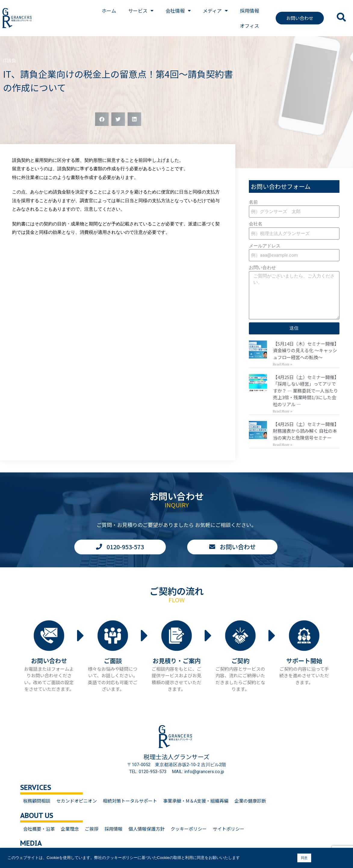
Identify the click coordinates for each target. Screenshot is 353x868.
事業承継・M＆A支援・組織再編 (196, 801)
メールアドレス (265, 246)
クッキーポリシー (189, 829)
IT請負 (9, 61)
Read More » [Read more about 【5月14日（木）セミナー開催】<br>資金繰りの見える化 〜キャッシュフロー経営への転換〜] (283, 364)
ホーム (109, 11)
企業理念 (70, 829)
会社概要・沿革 (39, 829)
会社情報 (178, 11)
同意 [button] (304, 858)
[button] (102, 119)
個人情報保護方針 (147, 829)
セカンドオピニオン (77, 801)
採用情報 (249, 11)
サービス (141, 11)
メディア (215, 11)
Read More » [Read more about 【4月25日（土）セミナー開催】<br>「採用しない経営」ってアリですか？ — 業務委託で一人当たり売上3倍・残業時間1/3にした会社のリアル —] (283, 411)
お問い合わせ (262, 268)
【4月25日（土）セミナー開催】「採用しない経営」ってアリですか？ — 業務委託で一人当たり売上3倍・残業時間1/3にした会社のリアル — (306, 391)
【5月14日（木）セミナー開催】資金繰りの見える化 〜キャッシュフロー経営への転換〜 (306, 350)
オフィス (249, 26)
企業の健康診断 (250, 801)
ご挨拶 (92, 829)
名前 (253, 202)
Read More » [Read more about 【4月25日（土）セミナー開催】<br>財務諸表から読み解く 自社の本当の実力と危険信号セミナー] (283, 445)
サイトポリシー (229, 829)
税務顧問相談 (37, 801)
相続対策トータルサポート (130, 801)
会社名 (256, 224)
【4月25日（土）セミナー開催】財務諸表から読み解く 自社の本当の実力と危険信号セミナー (306, 431)
